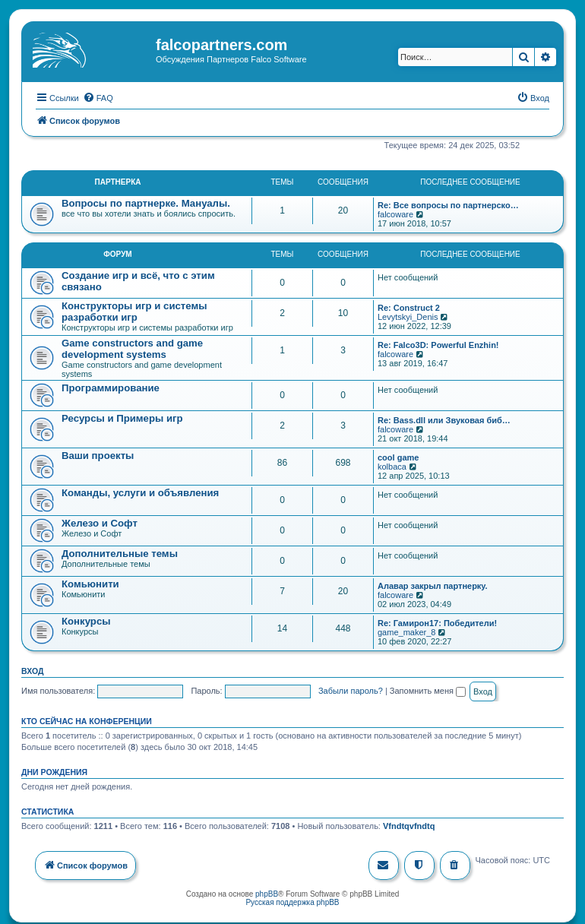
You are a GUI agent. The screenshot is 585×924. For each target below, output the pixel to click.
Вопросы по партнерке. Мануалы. (146, 202)
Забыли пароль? (351, 689)
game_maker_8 (406, 631)
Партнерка (118, 180)
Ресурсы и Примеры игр (122, 417)
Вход (32, 669)
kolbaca (392, 465)
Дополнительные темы (120, 552)
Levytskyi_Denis (408, 315)
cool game (398, 456)
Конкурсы (86, 620)
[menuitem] (98, 97)
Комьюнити (90, 582)
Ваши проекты (98, 454)
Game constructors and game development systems (132, 347)
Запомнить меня (428, 689)
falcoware (395, 213)
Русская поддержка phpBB (292, 902)
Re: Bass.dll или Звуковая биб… (444, 419)
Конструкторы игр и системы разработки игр (134, 310)
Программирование (111, 386)
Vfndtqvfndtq (409, 825)
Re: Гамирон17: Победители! (437, 622)
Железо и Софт (100, 522)
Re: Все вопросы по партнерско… (448, 204)
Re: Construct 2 (409, 306)
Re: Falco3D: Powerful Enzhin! (438, 343)
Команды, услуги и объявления (140, 491)
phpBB (267, 893)
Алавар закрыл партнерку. (433, 584)
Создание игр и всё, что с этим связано (138, 280)
